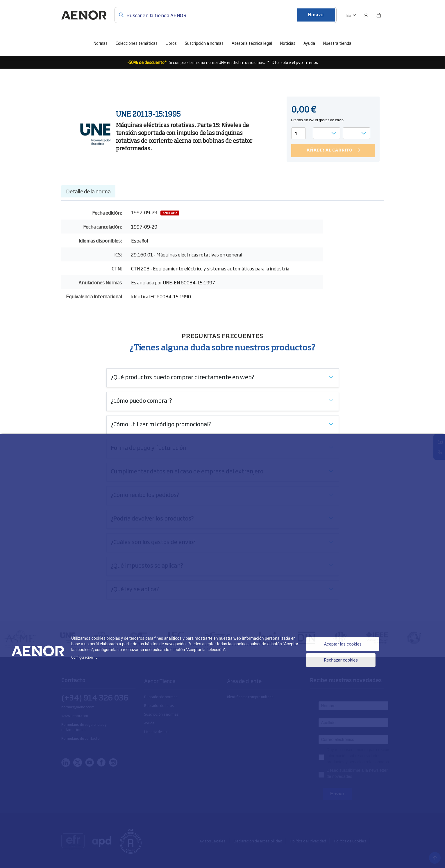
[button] (351, 15)
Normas (101, 43)
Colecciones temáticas (137, 43)
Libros (171, 43)
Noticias (288, 43)
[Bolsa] (379, 15)
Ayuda (309, 43)
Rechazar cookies (339, 661)
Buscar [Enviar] (316, 15)
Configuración (85, 657)
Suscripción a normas (204, 43)
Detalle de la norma (88, 191)
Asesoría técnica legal (252, 43)
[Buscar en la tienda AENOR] (226, 15)
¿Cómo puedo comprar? (141, 400)
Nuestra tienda (337, 43)
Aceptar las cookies (341, 644)
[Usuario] (366, 15)
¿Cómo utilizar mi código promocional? (161, 424)
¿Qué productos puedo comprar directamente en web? (183, 377)
